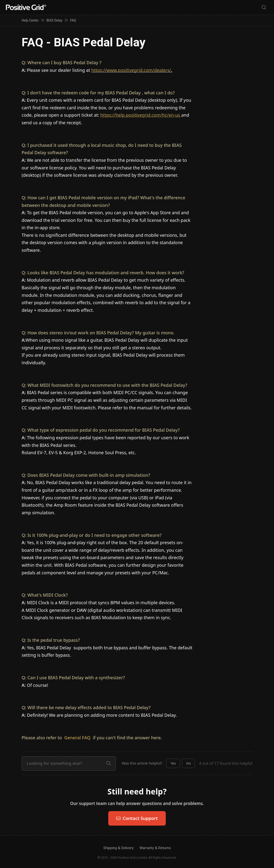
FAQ (73, 20)
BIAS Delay (54, 20)
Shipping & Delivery (118, 848)
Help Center (30, 20)
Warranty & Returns (155, 848)
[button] (173, 763)
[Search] (264, 7)
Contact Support (137, 818)
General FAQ (77, 738)
